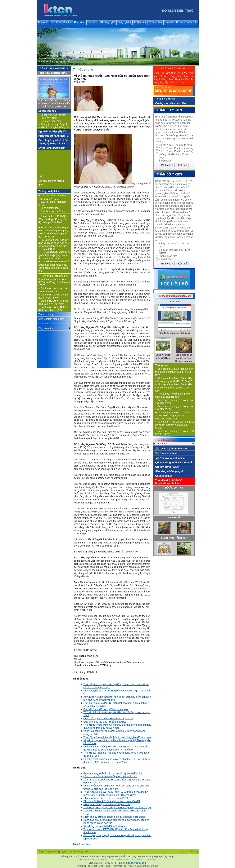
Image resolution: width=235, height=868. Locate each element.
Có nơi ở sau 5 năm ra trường (175, 145)
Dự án (179, 22)
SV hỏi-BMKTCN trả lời (52, 148)
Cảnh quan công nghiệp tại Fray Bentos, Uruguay (184, 358)
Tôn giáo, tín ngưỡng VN (53, 124)
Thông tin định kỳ (49, 191)
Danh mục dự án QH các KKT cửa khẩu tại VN (53, 309)
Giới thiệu (56, 22)
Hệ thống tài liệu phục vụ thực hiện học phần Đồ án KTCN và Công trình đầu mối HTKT (54, 281)
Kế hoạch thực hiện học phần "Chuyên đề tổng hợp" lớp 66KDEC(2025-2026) (173, 416)
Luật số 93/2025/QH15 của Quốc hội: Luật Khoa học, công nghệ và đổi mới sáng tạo (55, 266)
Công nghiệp (124, 22)
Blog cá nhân (46, 328)
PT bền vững (155, 22)
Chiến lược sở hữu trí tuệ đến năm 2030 (106, 798)
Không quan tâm (168, 256)
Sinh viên (92, 22)
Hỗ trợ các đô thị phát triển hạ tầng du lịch (107, 804)
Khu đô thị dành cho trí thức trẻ (174, 333)
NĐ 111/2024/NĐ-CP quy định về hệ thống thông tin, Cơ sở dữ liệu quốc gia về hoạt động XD (54, 232)
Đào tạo (67, 22)
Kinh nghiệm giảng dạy (51, 319)
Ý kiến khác (165, 161)
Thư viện (169, 22)
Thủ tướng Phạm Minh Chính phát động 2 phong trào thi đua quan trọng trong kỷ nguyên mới (117, 726)
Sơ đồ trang (192, 852)
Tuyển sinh (191, 22)
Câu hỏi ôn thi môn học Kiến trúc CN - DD (52, 197)
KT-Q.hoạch (140, 22)
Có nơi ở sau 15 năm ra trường (176, 151)
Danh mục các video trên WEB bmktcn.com (53, 290)
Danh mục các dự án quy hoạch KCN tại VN (54, 296)
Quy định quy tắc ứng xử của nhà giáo (105, 722)
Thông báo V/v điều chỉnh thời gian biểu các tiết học (173, 395)
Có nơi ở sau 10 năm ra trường (176, 148)
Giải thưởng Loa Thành (52, 211)
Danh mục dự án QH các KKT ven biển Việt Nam (53, 302)
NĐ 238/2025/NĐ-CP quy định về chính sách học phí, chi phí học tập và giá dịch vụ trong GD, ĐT (54, 245)
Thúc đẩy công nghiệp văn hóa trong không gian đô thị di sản (117, 737)
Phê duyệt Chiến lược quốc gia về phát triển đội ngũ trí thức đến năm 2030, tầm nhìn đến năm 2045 (117, 761)
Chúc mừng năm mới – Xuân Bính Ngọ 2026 (108, 718)
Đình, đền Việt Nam (50, 121)
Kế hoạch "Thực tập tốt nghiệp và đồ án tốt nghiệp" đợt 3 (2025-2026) (175, 425)
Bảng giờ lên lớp (49, 208)
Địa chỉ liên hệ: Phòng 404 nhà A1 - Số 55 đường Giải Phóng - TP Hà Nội (117, 860)
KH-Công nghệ (107, 22)
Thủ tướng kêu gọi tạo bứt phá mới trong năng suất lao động (117, 807)
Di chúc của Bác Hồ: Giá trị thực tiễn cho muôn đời (112, 801)
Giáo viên (79, 22)
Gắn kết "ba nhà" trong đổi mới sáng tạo (106, 709)
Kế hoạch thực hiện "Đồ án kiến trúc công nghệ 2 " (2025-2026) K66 (174, 387)
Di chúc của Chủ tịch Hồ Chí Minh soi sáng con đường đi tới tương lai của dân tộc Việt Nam (117, 787)
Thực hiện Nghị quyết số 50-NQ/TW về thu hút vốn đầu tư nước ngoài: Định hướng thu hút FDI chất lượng (116, 793)
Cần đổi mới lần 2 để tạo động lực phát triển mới (110, 776)
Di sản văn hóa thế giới (52, 115)
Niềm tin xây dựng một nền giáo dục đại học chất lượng (114, 817)
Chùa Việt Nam (48, 118)
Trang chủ (43, 22)
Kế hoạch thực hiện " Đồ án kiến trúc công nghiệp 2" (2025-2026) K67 (174, 372)
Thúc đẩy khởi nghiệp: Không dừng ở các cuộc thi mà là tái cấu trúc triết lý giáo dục (54, 103)
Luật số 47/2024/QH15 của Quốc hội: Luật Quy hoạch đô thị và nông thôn (55, 255)
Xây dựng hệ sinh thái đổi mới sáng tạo (105, 826)
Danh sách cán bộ (49, 323)
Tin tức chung (46, 314)
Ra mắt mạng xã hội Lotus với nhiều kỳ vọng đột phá (113, 773)
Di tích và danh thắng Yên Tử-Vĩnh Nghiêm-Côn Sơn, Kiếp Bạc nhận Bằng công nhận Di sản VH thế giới (116, 748)
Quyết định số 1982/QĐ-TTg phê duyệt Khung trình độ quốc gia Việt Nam (53, 219)
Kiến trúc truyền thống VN (54, 127)
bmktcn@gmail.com (136, 863)
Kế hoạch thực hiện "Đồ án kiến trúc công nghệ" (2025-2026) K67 (174, 380)
